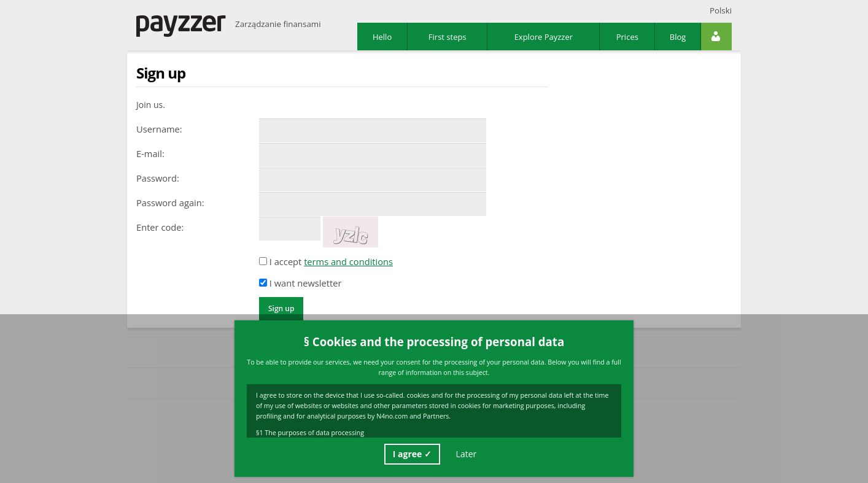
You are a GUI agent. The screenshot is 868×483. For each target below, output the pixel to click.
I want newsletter (300, 283)
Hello (382, 37)
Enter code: (160, 227)
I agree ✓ (412, 454)
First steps (448, 37)
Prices (627, 37)
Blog (678, 37)
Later (467, 454)
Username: (159, 129)
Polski (721, 10)
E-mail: (150, 153)
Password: (158, 178)
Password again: (170, 203)
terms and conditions (348, 261)
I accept (326, 261)
